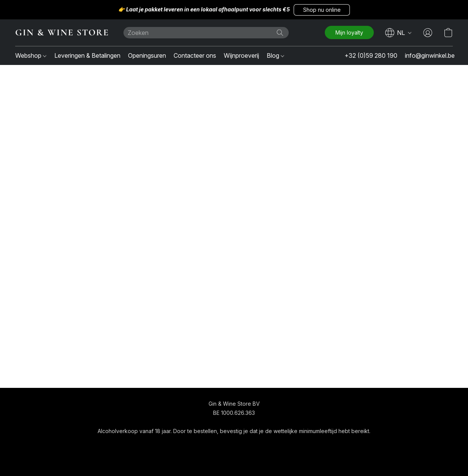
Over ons (262, 445)
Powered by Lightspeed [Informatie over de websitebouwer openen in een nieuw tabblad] (234, 459)
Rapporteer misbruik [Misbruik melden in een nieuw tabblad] (306, 445)
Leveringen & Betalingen (87, 55)
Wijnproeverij (241, 55)
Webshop (31, 55)
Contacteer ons (195, 55)
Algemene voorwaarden (212, 445)
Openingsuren (147, 55)
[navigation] (398, 33)
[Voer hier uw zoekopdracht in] (206, 33)
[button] (322, 10)
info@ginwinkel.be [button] (430, 55)
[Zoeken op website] (280, 33)
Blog (275, 55)
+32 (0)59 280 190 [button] (371, 55)
